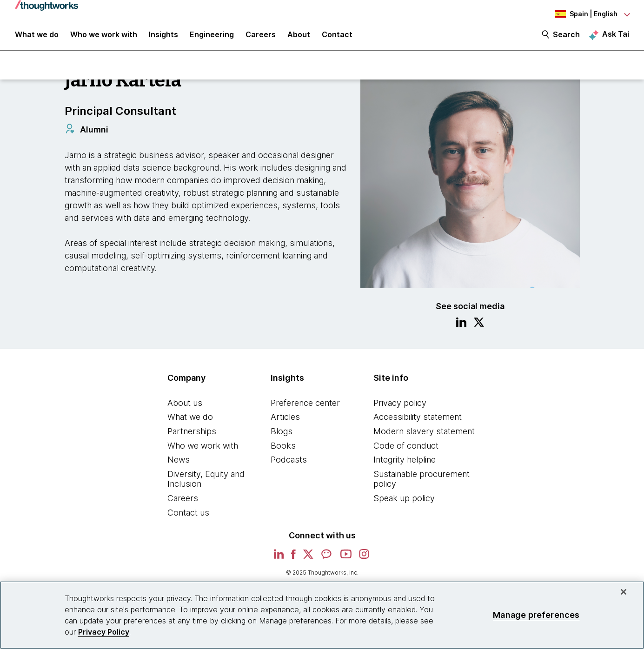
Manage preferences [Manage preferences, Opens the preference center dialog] (536, 615)
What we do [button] (37, 38)
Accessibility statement (418, 422)
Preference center (305, 408)
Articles (285, 422)
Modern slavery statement (424, 436)
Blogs (282, 436)
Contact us (188, 518)
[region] (322, 615)
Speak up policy (404, 503)
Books (283, 451)
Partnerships (192, 436)
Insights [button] (163, 38)
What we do (190, 422)
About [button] (299, 38)
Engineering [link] (212, 38)
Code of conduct (406, 451)
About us (185, 408)
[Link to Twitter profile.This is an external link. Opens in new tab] (479, 329)
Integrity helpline (405, 465)
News (179, 465)
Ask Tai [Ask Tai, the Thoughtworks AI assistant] (616, 38)
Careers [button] (261, 38)
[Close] (624, 592)
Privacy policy (400, 408)
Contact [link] (337, 38)
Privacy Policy (104, 632)
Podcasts (289, 465)
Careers (183, 503)
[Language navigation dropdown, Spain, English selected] (578, 14)
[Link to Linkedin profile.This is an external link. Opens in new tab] (461, 329)
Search (566, 38)
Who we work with (203, 451)
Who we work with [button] (104, 38)
